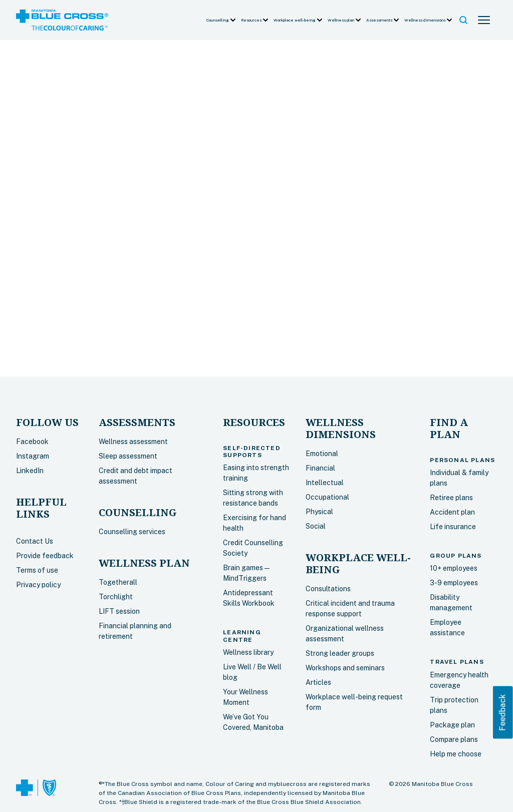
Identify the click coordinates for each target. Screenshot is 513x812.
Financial (320, 468)
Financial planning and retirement (135, 631)
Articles (318, 682)
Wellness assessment (133, 442)
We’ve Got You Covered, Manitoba (253, 722)
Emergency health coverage (459, 680)
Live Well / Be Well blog (252, 672)
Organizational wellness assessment (345, 634)
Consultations (328, 589)
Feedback (503, 712)
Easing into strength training (256, 473)
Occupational (327, 497)
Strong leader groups (340, 653)
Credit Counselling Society (253, 548)
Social (316, 526)
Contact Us (35, 541)
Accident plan (452, 512)
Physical (319, 512)
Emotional (322, 454)
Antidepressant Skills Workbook (249, 598)
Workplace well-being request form (354, 702)
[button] (222, 20)
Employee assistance (447, 628)
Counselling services (132, 532)
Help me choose (456, 754)
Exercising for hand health (254, 523)
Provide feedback (45, 556)
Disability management (451, 602)
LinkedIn (30, 471)
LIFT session (119, 611)
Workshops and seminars (345, 668)
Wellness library (248, 652)
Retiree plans (451, 498)
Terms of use (37, 570)
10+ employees (454, 568)
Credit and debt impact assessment (136, 476)
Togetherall (118, 582)
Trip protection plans (454, 705)
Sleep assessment (128, 456)
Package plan (452, 725)
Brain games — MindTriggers (246, 573)
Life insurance (453, 527)
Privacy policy (38, 585)
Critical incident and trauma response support (350, 608)
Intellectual (325, 483)
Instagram (33, 456)
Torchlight (116, 597)
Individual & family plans (459, 478)
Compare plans (454, 739)
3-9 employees (454, 583)
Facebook (32, 442)
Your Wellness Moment (245, 697)
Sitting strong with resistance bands (253, 498)
